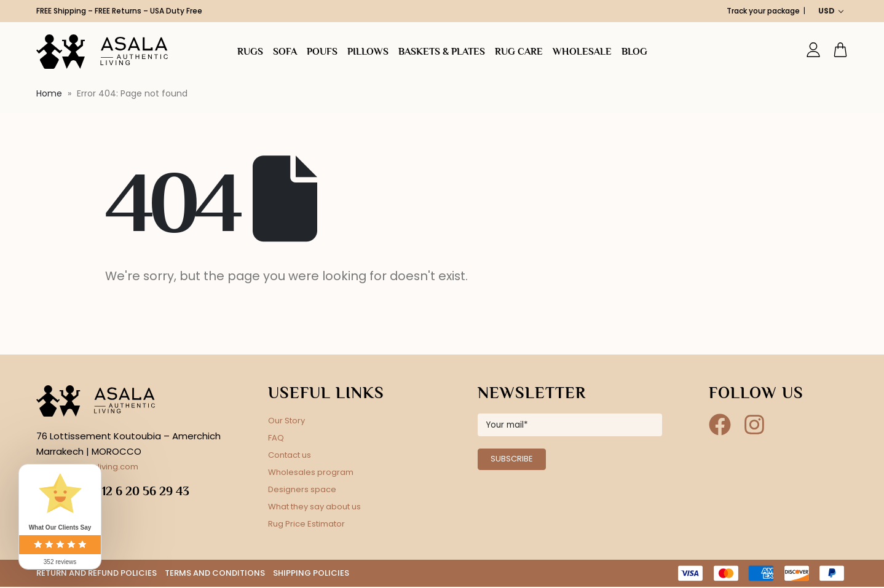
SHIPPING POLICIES (311, 574)
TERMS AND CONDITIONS (215, 574)
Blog (634, 52)
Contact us (290, 455)
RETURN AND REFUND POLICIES (97, 574)
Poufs (322, 52)
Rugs (250, 52)
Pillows (368, 52)
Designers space (302, 489)
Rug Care (519, 52)
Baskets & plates (442, 52)
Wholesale (582, 52)
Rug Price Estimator (306, 524)
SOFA (285, 52)
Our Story (286, 421)
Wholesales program (311, 472)
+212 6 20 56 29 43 (139, 491)
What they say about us (314, 507)
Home (49, 93)
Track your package (763, 11)
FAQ (276, 438)
